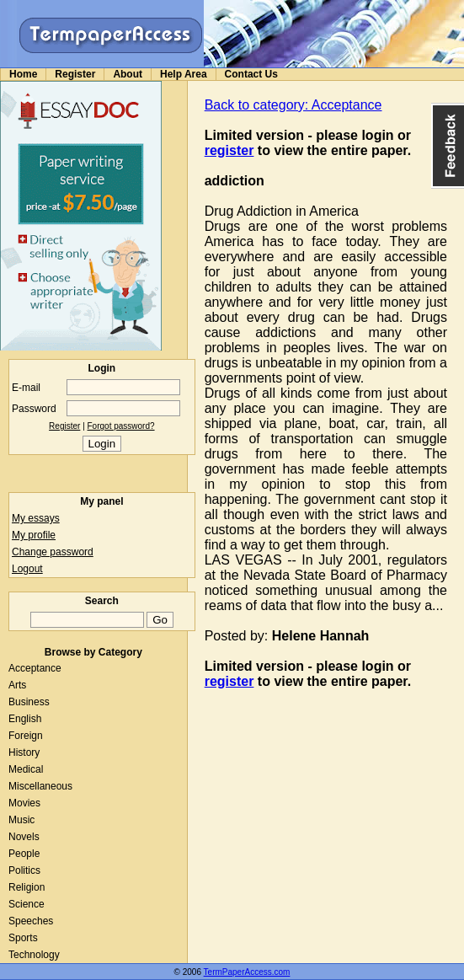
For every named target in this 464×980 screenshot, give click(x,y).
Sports (23, 938)
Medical (26, 769)
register (229, 150)
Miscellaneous (40, 786)
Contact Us (251, 74)
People (24, 854)
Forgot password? (121, 426)
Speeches (31, 921)
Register (75, 74)
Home (23, 74)
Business (29, 702)
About (128, 74)
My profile (34, 535)
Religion (27, 887)
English (25, 719)
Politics (24, 870)
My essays (36, 518)
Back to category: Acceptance (293, 105)
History (24, 752)
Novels (24, 837)
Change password (53, 552)
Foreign (26, 736)
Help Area (184, 74)
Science (27, 904)
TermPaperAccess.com (247, 972)
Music (21, 820)
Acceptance (35, 668)
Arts (17, 685)
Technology (34, 955)
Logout (27, 569)
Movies (24, 803)
